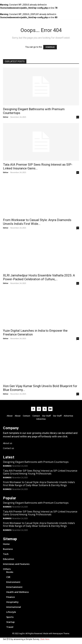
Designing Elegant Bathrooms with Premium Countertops (36, 462)
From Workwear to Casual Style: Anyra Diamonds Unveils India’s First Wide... (37, 222)
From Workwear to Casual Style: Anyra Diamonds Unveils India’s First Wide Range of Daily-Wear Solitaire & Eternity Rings (39, 484)
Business (7, 466)
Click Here (45, 639)
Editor (6, 117)
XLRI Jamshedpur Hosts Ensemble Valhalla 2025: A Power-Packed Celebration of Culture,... (39, 277)
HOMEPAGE (50, 47)
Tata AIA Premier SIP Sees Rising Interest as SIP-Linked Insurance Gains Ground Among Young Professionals (40, 472)
